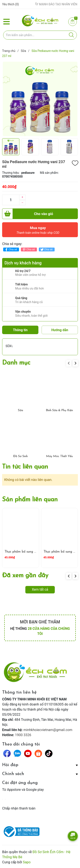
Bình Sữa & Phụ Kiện (59, 410)
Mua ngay (38, 231)
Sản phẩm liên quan (30, 500)
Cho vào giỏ (28, 214)
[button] (75, 363)
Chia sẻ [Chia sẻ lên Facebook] (11, 250)
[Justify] (71, 35)
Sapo (27, 862)
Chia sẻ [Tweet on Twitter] (46, 250)
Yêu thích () (10, 4)
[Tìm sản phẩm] (40, 35)
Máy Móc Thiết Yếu (59, 456)
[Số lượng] (11, 200)
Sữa (20, 410)
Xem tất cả (40, 589)
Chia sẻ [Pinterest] (28, 250)
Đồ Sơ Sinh (20, 456)
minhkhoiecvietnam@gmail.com (48, 730)
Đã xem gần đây (25, 576)
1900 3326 (23, 735)
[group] (40, 99)
